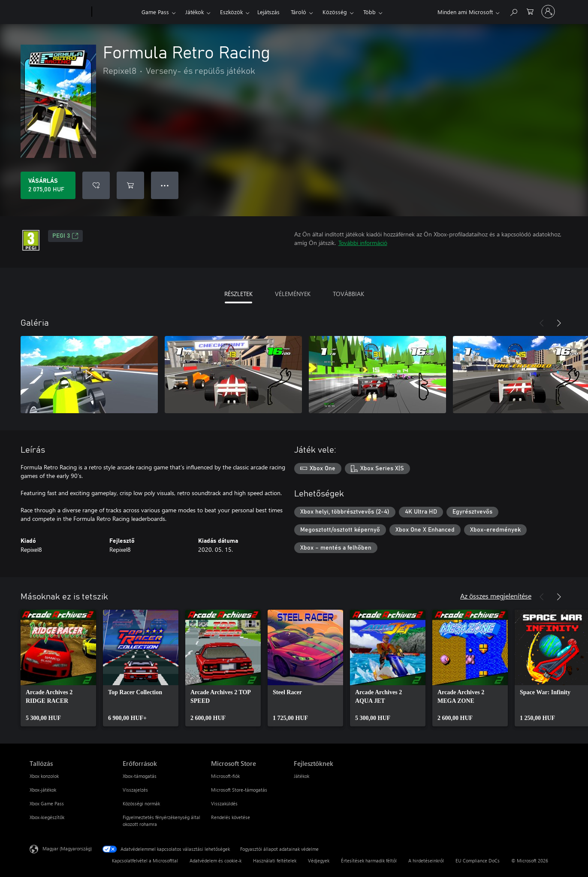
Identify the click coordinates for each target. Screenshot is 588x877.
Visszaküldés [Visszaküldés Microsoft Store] (224, 803)
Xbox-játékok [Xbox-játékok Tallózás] (43, 790)
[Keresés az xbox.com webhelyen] (513, 11)
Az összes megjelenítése (496, 596)
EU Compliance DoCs (478, 860)
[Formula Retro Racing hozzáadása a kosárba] (130, 185)
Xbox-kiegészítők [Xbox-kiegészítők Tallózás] (47, 817)
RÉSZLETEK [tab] (238, 294)
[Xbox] (116, 12)
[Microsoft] (59, 12)
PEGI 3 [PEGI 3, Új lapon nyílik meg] (65, 236)
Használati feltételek (275, 860)
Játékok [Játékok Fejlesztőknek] (302, 776)
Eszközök (231, 12)
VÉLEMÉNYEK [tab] (293, 294)
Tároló (299, 12)
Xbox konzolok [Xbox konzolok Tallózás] (44, 776)
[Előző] (542, 323)
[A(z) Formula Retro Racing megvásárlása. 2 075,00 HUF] (48, 185)
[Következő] (559, 323)
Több (369, 12)
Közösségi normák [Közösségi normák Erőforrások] (141, 803)
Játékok (194, 12)
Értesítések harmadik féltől (369, 860)
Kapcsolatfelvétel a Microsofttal (145, 860)
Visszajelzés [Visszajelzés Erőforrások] (135, 790)
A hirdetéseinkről (426, 860)
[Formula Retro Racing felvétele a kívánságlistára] (96, 185)
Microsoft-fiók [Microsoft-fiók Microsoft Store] (225, 776)
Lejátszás (268, 12)
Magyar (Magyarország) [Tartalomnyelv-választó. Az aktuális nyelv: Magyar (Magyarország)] (67, 848)
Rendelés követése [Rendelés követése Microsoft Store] (231, 817)
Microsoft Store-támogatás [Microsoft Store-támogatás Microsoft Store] (239, 790)
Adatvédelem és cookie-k (216, 860)
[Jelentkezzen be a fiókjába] (548, 12)
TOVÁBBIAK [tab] (348, 294)
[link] (58, 668)
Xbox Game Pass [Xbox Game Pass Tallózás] (47, 803)
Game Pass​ (155, 12)
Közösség (335, 12)
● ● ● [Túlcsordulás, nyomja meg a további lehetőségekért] (165, 185)
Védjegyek (319, 860)
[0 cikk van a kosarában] (530, 11)
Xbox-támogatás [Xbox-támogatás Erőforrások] (140, 776)
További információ (363, 243)
